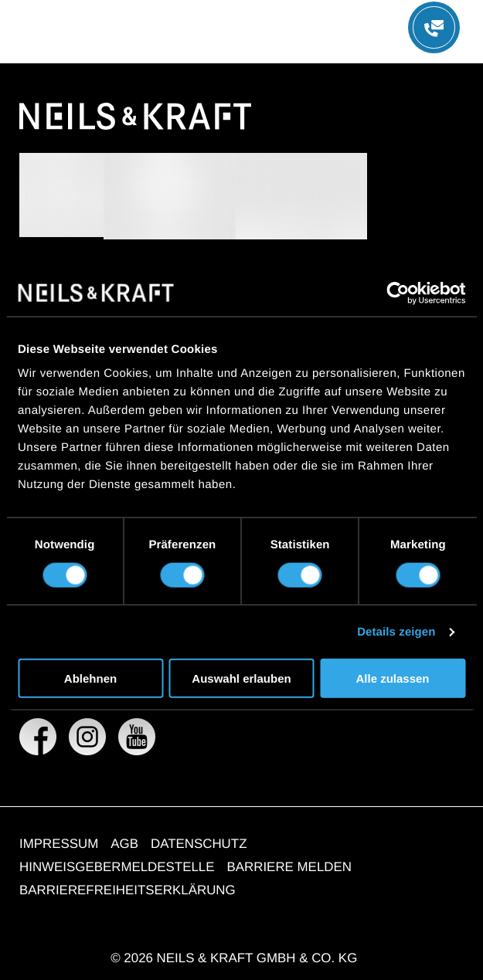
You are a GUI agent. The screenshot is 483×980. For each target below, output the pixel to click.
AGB (124, 844)
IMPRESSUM (59, 844)
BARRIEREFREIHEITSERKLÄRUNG (128, 890)
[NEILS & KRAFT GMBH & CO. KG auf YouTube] (137, 737)
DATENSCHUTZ (199, 844)
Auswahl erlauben (241, 678)
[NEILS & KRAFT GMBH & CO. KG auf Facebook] (38, 737)
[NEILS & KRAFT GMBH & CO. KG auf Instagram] (87, 737)
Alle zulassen (392, 678)
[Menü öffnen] (434, 27)
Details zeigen (396, 631)
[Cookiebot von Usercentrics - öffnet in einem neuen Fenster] (398, 293)
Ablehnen (90, 678)
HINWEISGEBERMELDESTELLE (117, 867)
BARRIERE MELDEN (289, 867)
